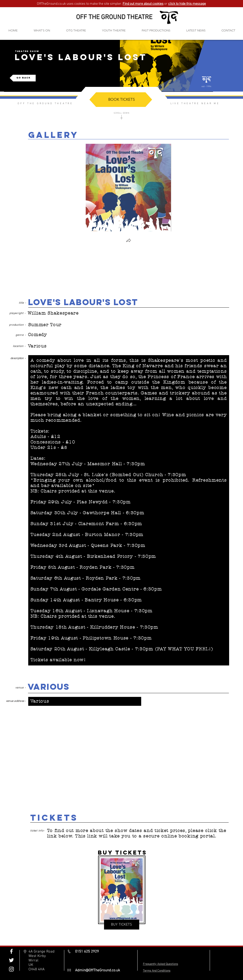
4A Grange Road (41, 952)
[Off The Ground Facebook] (11, 951)
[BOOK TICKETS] (122, 99)
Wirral (33, 960)
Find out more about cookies (143, 4)
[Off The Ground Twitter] (11, 960)
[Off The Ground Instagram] (11, 969)
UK (31, 965)
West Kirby (37, 956)
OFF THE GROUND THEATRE (114, 17)
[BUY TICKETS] (122, 925)
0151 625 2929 (87, 952)
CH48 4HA (37, 969)
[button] (76, 30)
